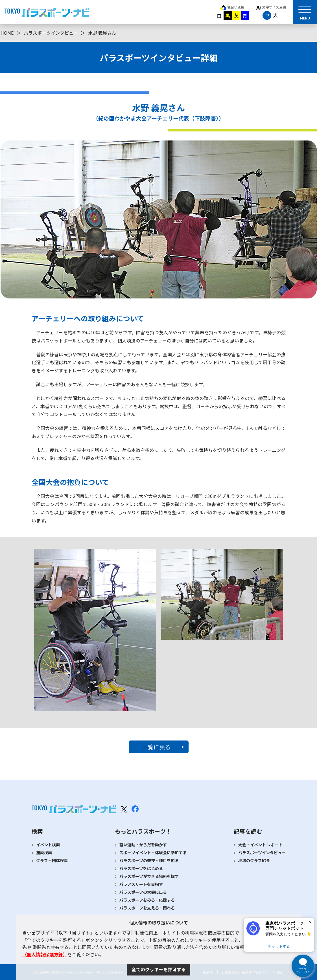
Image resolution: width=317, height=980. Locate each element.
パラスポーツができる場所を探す (149, 876)
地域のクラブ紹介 (254, 860)
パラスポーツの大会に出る (143, 892)
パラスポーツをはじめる (141, 868)
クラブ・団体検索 (52, 860)
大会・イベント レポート (260, 845)
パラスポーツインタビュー (51, 33)
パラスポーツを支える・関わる (147, 908)
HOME (7, 33)
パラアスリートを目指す (141, 884)
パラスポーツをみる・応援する (147, 900)
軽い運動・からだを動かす (143, 845)
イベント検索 (48, 845)
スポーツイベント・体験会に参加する (153, 852)
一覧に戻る (156, 747)
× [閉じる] (310, 922)
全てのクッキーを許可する (159, 969)
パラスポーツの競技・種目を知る (149, 860)
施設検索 (44, 852)
